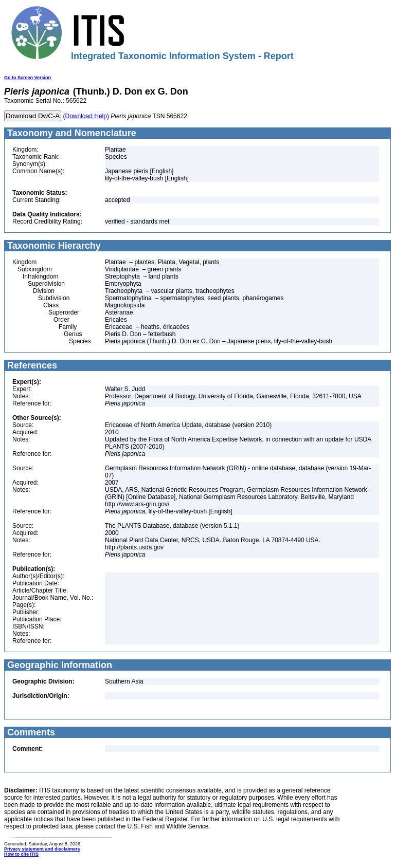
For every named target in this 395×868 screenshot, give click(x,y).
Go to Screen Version (28, 78)
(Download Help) (86, 116)
